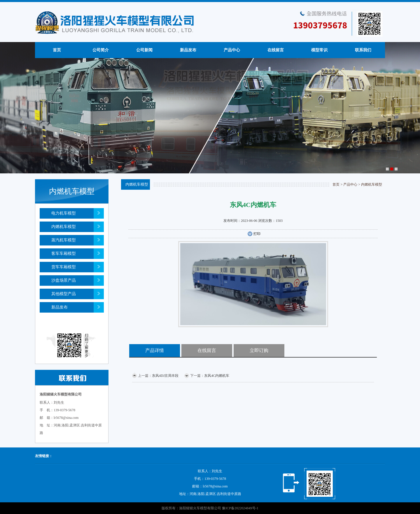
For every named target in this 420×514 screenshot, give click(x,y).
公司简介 (101, 50)
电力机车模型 (64, 213)
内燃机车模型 (64, 227)
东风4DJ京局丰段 (165, 376)
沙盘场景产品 (64, 280)
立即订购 (259, 350)
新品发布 (188, 50)
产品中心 (232, 50)
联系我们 (363, 50)
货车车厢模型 (64, 267)
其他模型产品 (64, 294)
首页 (57, 50)
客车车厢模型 (64, 253)
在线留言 (276, 50)
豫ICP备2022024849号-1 (240, 508)
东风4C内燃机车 (217, 376)
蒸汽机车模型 (64, 240)
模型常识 (319, 50)
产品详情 (155, 350)
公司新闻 (144, 50)
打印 (254, 234)
